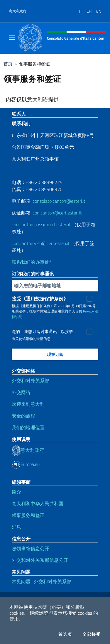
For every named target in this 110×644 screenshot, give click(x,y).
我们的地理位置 (28, 427)
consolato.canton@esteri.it (59, 201)
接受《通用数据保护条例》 (40, 299)
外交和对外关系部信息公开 (40, 560)
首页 (8, 64)
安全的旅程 (23, 416)
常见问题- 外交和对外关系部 (42, 582)
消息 (16, 527)
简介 (16, 492)
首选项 (65, 634)
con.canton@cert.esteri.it (57, 213)
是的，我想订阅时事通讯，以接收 (43, 332)
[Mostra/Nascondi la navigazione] (12, 38)
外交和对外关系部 (31, 381)
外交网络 (21, 392)
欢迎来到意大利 (28, 404)
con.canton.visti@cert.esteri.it (41, 243)
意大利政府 (18, 11)
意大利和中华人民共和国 (38, 503)
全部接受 (92, 634)
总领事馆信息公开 (31, 548)
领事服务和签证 (28, 515)
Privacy (88, 311)
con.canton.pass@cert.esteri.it (41, 224)
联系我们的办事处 (31, 262)
